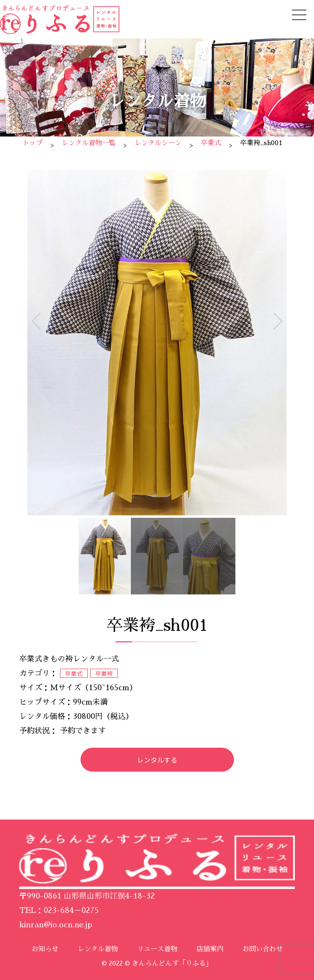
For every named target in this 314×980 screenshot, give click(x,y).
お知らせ (45, 949)
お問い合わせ (263, 949)
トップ (33, 143)
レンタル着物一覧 (89, 143)
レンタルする (157, 760)
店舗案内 (210, 949)
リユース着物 (157, 949)
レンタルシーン (158, 143)
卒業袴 (104, 673)
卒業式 (211, 143)
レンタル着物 (98, 949)
